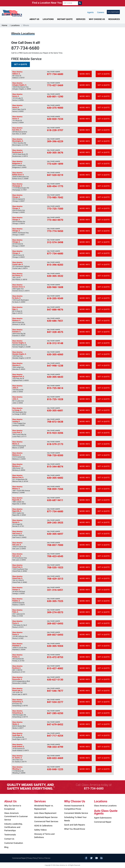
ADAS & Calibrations (43, 826)
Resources (114, 19)
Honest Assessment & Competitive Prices (74, 807)
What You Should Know (75, 829)
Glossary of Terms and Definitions (44, 836)
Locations (48, 19)
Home (5, 25)
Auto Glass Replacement (45, 813)
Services (81, 19)
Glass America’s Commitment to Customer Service (16, 816)
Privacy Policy (32, 858)
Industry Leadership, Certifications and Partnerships (13, 827)
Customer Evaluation (14, 843)
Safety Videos (40, 830)
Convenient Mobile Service (76, 813)
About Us (34, 19)
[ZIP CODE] (70, 3)
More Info (85, 74)
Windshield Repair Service (46, 817)
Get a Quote (21, 64)
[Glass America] (12, 13)
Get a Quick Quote (113, 12)
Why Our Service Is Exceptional (13, 807)
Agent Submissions (103, 818)
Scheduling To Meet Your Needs (75, 819)
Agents (90, 12)
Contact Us (9, 839)
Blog (6, 847)
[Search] (80, 3)
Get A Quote (104, 74)
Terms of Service (44, 858)
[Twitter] (91, 858)
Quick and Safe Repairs (75, 825)
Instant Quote (65, 19)
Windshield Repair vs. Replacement (44, 807)
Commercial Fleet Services (46, 821)
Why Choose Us (97, 19)
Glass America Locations (105, 806)
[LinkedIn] (101, 858)
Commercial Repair (103, 822)
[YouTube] (96, 858)
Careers (101, 12)
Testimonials (10, 835)
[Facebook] (86, 858)
